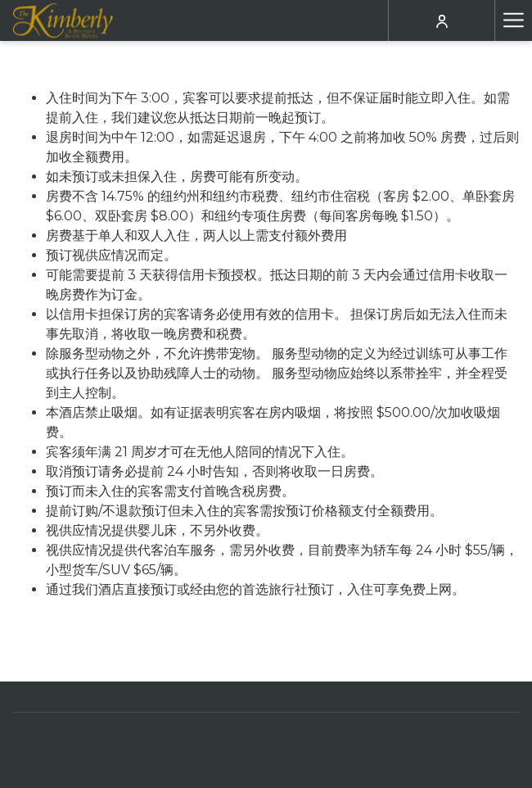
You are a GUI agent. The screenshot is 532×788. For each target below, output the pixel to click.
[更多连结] (513, 20)
